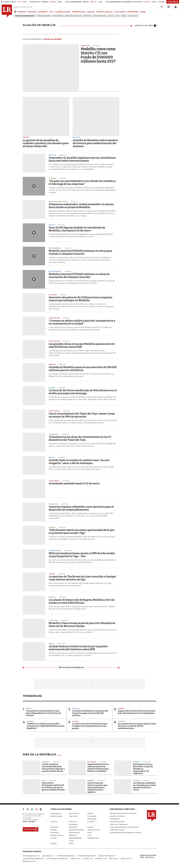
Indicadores (55, 833)
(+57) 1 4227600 (29, 822)
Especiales (73, 827)
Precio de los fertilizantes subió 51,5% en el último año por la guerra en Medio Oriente (53, 786)
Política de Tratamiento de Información (124, 827)
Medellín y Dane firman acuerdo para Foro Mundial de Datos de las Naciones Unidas (82, 625)
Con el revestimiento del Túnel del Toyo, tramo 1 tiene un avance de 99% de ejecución (82, 415)
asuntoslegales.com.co (31, 856)
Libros (124, 16)
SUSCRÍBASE (173, 2)
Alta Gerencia (74, 813)
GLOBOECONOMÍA (63, 12)
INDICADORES (133, 12)
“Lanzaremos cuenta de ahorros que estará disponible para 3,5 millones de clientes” (43, 713)
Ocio (89, 835)
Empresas (54, 827)
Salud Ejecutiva (93, 838)
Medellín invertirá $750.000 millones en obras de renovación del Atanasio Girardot (79, 276)
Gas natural (133, 16)
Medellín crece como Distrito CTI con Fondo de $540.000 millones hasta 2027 (98, 55)
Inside (90, 833)
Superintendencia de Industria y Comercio (126, 833)
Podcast (53, 838)
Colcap (111, 16)
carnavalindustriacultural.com (57, 858)
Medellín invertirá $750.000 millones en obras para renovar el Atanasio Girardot (80, 252)
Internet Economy (57, 835)
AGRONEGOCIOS (79, 12)
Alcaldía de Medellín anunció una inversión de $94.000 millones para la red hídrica (83, 369)
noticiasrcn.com (101, 858)
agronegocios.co (49, 856)
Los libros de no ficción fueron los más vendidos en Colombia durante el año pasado (90, 726)
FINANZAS (22, 12)
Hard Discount (58, 16)
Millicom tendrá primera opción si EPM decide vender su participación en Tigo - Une (82, 555)
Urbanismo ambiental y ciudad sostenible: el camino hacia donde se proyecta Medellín (81, 206)
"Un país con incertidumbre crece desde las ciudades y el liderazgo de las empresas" (82, 182)
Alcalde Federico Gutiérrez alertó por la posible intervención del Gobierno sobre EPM (78, 648)
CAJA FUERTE (120, 12)
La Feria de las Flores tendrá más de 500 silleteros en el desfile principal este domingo (83, 392)
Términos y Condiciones (119, 824)
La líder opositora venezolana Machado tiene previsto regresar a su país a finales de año (53, 768)
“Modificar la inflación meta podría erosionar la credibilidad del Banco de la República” (46, 726)
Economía (91, 822)
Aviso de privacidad (117, 822)
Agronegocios (56, 813)
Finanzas (54, 830)
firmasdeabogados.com (87, 856)
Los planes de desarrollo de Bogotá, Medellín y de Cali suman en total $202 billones (82, 601)
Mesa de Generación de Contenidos (123, 813)
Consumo (54, 822)
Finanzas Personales (76, 830)
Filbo (117, 16)
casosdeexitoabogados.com (33, 858)
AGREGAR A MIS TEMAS (145, 26)
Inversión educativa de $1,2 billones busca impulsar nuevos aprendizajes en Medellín (81, 299)
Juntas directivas (99, 16)
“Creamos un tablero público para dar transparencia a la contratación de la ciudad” (82, 322)
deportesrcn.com (29, 861)
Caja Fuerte (73, 816)
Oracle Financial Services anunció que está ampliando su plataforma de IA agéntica (97, 788)
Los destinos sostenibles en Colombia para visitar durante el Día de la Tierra (145, 786)
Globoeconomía (94, 830)
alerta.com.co (126, 858)
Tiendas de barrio (44, 16)
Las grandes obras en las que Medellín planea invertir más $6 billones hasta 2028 (82, 345)
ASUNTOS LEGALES (104, 12)
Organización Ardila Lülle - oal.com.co (148, 856)
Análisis (90, 813)
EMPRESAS (43, 12)
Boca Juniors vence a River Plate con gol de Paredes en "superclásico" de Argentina (143, 769)
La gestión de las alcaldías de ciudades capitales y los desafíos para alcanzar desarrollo (46, 143)
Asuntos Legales (56, 816)
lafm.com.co (114, 858)
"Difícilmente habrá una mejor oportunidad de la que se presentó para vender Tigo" (82, 531)
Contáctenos (115, 819)
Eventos (90, 827)
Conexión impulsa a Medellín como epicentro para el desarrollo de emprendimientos (81, 508)
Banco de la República (73, 16)
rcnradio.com (88, 858)
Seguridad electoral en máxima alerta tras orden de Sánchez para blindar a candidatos (98, 768)
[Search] (162, 7)
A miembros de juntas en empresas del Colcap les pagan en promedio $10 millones (90, 713)
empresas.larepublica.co (66, 856)
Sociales (53, 843)
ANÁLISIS (91, 12)
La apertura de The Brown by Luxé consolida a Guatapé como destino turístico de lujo (82, 578)
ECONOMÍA (32, 12)
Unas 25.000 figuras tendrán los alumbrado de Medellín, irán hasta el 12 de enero (77, 229)
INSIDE (143, 12)
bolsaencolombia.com (107, 856)
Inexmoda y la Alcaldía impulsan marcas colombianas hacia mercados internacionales (82, 159)
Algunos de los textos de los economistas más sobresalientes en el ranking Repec (136, 712)
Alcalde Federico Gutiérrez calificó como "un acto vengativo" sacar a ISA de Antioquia (79, 462)
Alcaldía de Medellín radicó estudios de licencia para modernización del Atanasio (95, 143)
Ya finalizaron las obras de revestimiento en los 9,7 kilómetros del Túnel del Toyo (80, 438)
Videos (71, 843)
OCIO (51, 12)
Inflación (87, 16)
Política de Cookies (117, 830)
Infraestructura (74, 833)
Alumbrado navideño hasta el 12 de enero (74, 483)
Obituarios (73, 835)
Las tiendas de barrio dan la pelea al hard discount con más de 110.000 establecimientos (137, 726)
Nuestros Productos (117, 816)
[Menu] (16, 12)
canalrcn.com (76, 858)
